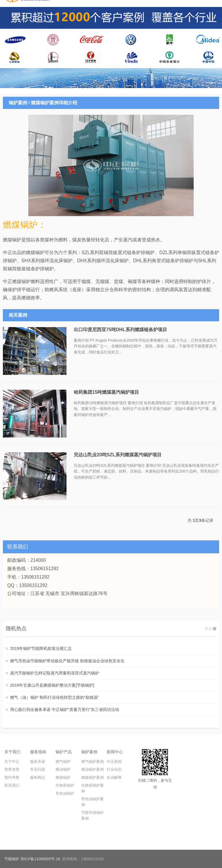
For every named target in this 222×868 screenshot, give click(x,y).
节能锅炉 (12, 859)
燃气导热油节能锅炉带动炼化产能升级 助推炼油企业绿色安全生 (67, 661)
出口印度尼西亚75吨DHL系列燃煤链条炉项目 (120, 330)
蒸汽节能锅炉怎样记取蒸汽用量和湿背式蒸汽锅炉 (55, 673)
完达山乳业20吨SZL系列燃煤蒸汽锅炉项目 (118, 455)
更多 (208, 629)
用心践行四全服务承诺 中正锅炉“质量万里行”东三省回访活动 (65, 710)
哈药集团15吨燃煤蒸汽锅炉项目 (106, 392)
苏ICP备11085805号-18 (40, 859)
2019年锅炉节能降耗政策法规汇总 (41, 648)
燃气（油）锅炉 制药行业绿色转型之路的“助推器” (54, 697)
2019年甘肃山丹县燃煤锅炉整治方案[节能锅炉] (52, 685)
